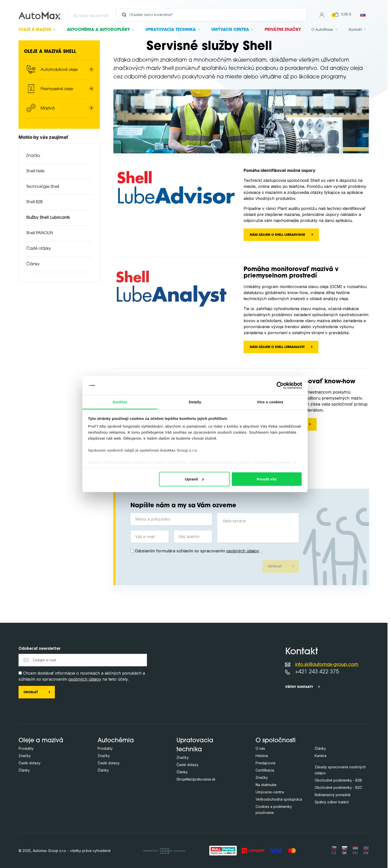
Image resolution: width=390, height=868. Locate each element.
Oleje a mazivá (41, 741)
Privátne (283, 30)
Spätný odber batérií (332, 802)
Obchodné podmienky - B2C (338, 787)
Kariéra (321, 756)
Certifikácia (265, 770)
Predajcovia (265, 763)
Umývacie (230, 30)
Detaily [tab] (195, 402)
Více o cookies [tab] (270, 402)
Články (33, 264)
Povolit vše (267, 479)
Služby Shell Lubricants (48, 218)
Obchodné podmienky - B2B (338, 780)
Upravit (194, 479)
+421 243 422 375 (317, 672)
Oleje (35, 30)
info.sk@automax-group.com (327, 665)
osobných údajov (243, 551)
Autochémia (98, 30)
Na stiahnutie (266, 785)
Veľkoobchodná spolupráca (279, 799)
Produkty (26, 748)
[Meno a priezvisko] (171, 519)
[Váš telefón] (193, 537)
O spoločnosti (276, 741)
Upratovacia (171, 30)
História (262, 756)
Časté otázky (39, 249)
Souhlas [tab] (120, 402)
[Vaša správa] (258, 528)
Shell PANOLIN (40, 233)
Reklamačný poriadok (333, 795)
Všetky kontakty (299, 687)
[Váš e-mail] (150, 537)
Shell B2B (34, 202)
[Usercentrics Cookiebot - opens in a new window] (280, 385)
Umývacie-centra (270, 792)
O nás (260, 748)
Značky (33, 156)
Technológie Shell (43, 187)
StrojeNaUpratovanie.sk (196, 779)
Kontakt (355, 30)
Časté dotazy (30, 763)
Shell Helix (35, 171)
